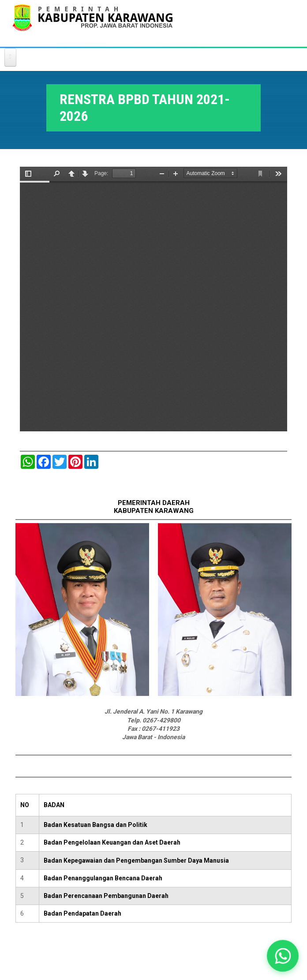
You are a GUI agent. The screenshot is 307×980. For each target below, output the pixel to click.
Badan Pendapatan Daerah (82, 913)
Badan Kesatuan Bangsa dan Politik (95, 825)
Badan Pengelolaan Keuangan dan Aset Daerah (112, 842)
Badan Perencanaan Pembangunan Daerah (106, 896)
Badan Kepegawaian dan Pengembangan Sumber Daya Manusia (136, 860)
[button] (283, 956)
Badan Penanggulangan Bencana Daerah (103, 878)
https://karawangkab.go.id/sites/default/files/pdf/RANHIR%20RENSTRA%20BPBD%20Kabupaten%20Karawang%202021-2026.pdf (153, 299)
